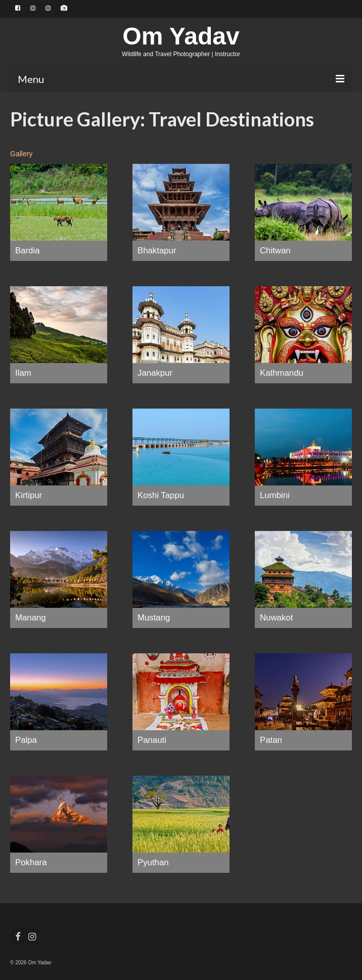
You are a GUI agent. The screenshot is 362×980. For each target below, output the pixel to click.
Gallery (21, 154)
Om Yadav (181, 36)
